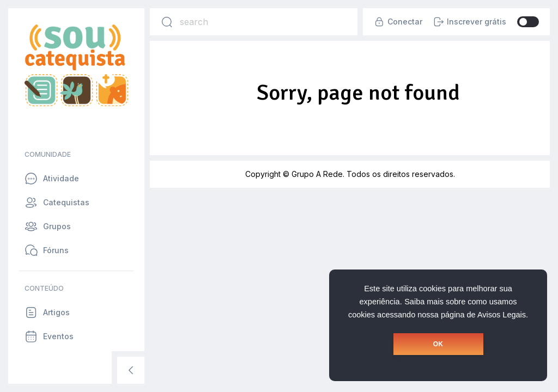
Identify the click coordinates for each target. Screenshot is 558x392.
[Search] (167, 22)
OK (438, 344)
